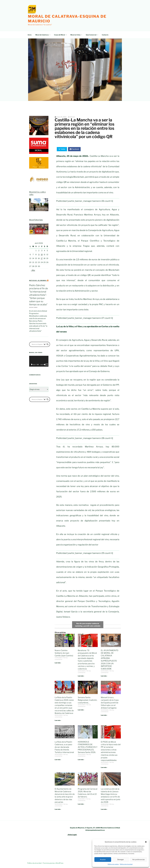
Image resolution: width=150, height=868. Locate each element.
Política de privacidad (126, 864)
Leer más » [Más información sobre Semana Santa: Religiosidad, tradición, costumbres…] (81, 710)
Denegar (121, 860)
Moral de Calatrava (43, 35)
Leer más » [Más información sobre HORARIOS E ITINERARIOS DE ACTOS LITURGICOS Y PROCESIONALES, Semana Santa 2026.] (81, 760)
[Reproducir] (32, 365)
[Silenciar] (45, 365)
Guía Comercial (92, 35)
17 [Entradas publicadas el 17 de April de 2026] (42, 258)
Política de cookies (113, 864)
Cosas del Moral (61, 35)
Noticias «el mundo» (38, 280)
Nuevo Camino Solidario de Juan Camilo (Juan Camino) (64, 653)
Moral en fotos (76, 35)
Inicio (30, 35)
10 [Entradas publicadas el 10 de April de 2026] (42, 255)
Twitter (63, 149)
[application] (39, 361)
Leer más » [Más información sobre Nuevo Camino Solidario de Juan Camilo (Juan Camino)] (58, 663)
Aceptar (103, 860)
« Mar (33, 270)
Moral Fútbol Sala (36, 220)
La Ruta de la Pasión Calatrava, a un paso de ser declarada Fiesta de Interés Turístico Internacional (64, 747)
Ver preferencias (138, 860)
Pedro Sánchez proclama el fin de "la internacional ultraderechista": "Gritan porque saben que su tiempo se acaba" (39, 295)
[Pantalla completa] (47, 365)
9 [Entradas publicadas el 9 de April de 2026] (39, 255)
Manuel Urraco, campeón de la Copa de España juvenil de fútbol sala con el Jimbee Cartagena (110, 703)
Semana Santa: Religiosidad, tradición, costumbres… (87, 700)
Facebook (75, 149)
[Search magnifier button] (47, 344)
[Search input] (37, 344)
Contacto (105, 35)
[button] (146, 842)
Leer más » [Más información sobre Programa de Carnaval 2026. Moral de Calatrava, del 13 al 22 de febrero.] (81, 804)
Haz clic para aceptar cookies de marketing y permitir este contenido (88, 625)
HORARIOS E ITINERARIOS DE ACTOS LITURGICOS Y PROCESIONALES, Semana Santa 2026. (88, 747)
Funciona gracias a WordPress (53, 863)
